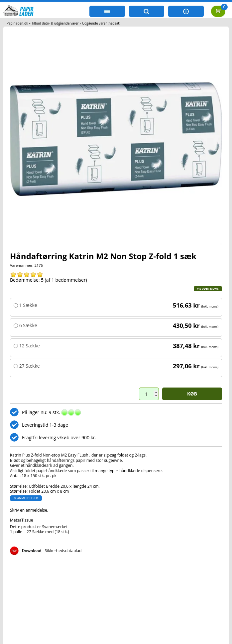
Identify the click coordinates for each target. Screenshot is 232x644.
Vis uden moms (208, 288)
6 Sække (28, 325)
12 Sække (29, 346)
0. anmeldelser (26, 498)
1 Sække (28, 305)
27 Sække (29, 366)
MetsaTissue (21, 520)
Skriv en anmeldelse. (29, 510)
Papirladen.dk (17, 23)
